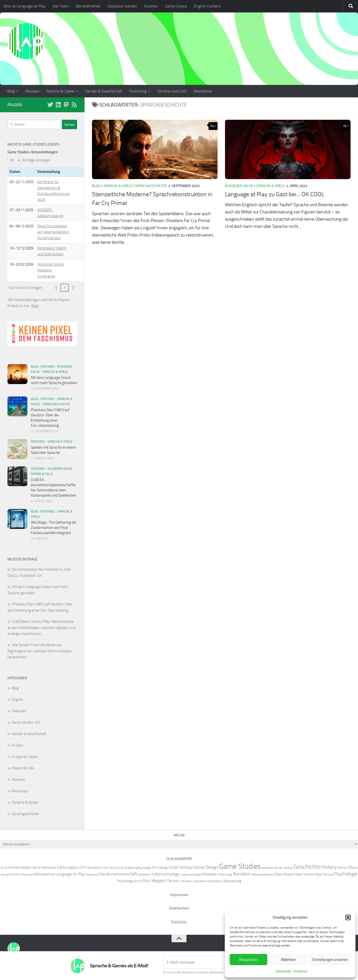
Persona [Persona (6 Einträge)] (328, 874)
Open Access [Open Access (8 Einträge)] (284, 874)
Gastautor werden (122, 6)
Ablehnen (288, 960)
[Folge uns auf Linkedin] (58, 105)
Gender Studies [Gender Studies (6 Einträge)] (284, 868)
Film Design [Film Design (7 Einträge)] (160, 867)
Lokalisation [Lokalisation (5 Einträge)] (144, 875)
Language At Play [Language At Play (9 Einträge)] (70, 874)
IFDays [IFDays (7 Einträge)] (353, 867)
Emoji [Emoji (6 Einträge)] (121, 868)
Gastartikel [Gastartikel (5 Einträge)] (267, 868)
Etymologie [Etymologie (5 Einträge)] (144, 868)
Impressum (300, 971)
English (18, 700)
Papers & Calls (42, 474)
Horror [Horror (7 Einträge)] (342, 867)
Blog (11, 91)
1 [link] (65, 288)
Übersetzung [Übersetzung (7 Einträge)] (232, 881)
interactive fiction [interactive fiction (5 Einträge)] (10, 875)
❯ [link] (73, 288)
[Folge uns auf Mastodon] (66, 105)
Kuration (151, 6)
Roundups (20, 791)
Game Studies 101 (26, 722)
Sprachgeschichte (151, 186)
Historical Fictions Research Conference (51, 270)
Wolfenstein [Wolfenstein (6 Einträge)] (215, 881)
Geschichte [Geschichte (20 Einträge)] (307, 867)
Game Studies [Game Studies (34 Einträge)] (240, 866)
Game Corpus (176, 6)
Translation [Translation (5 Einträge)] (186, 881)
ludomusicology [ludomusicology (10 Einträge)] (166, 874)
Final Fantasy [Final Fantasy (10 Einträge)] (181, 867)
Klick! (35, 306)
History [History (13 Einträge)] (329, 867)
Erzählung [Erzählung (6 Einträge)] (131, 868)
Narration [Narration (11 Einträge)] (242, 874)
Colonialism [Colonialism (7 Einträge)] (94, 867)
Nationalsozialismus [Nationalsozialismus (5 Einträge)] (263, 875)
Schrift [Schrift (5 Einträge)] (138, 881)
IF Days (18, 745)
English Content (207, 6)
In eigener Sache (239, 186)
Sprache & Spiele (60, 91)
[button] (348, 917)
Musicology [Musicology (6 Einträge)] (225, 874)
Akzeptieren (248, 960)
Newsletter (203, 91)
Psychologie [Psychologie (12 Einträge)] (346, 874)
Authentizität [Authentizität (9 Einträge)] (19, 867)
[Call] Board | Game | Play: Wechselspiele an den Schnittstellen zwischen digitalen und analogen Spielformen (42, 628)
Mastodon (179, 922)
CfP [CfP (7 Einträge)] (82, 867)
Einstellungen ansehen (330, 960)
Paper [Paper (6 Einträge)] (319, 874)
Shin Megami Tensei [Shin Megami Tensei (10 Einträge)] (161, 881)
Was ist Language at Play (24, 6)
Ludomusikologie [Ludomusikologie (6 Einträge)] (191, 874)
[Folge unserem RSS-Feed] (74, 105)
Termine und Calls (172, 91)
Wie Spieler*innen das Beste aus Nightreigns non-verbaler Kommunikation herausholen (40, 651)
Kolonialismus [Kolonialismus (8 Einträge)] (44, 874)
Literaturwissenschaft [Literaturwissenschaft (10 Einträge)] (117, 874)
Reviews (32, 91)
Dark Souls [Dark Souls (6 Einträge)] (110, 868)
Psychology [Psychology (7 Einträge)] (125, 881)
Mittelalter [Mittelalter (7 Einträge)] (210, 874)
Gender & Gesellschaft (104, 91)
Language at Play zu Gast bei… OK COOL (275, 194)
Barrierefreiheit (88, 6)
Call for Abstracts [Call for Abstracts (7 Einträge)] (44, 867)
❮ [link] (56, 288)
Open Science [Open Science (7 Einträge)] (305, 874)
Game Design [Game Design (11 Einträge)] (206, 867)
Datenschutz (283, 971)
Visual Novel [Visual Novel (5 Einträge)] (200, 881)
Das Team (61, 6)
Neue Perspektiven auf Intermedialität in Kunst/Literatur (53, 232)
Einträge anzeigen (37, 160)
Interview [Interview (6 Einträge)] (27, 874)
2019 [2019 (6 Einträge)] (4, 868)
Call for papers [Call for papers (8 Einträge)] (68, 867)
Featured (47, 367)
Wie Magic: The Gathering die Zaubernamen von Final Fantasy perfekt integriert (54, 528)
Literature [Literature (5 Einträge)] (91, 875)
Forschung (138, 91)
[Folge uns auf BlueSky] (50, 105)
